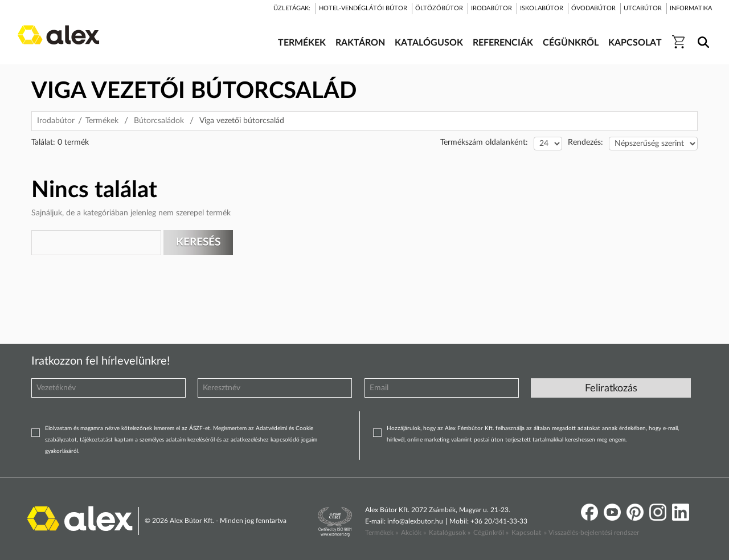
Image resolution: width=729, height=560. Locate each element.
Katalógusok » (450, 533)
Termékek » (382, 533)
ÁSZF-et (200, 428)
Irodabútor (56, 121)
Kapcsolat (526, 533)
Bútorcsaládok (159, 121)
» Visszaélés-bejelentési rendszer (591, 533)
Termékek (102, 121)
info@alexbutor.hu (415, 521)
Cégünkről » (491, 533)
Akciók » (413, 533)
